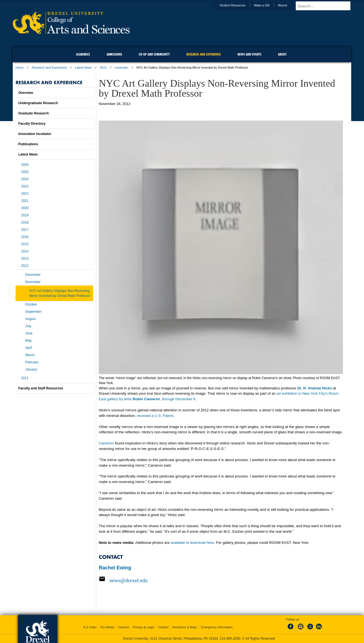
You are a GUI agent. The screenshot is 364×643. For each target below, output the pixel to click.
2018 (25, 222)
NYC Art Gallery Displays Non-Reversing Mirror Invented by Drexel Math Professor (60, 293)
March (30, 355)
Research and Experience (50, 67)
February (32, 362)
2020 (25, 208)
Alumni (288, 5)
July (28, 326)
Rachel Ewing (115, 568)
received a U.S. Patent (155, 416)
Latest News (83, 67)
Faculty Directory (32, 124)
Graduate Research (34, 113)
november (122, 67)
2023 (25, 186)
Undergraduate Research (38, 103)
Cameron (106, 443)
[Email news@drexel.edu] (221, 580)
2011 (25, 378)
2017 (25, 230)
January (31, 369)
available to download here (192, 543)
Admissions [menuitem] (114, 54)
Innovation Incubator (35, 134)
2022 (25, 194)
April (29, 348)
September (33, 312)
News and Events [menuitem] (249, 54)
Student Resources (238, 5)
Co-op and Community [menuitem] (154, 54)
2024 (25, 179)
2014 (25, 251)
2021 (25, 201)
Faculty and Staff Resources (41, 388)
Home (20, 67)
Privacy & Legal (143, 627)
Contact (163, 627)
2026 (25, 165)
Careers (124, 627)
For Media (107, 627)
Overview (26, 93)
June (29, 333)
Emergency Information (217, 627)
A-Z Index (90, 627)
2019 (25, 215)
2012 (103, 67)
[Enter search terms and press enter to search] (326, 6)
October (31, 304)
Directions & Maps (185, 627)
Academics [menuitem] (83, 54)
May (28, 341)
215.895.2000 (230, 639)
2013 (25, 259)
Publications (28, 144)
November (33, 282)
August (30, 319)
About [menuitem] (282, 54)
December (33, 275)
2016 (25, 237)
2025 (25, 172)
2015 (25, 244)
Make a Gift (267, 5)
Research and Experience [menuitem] (204, 54)
